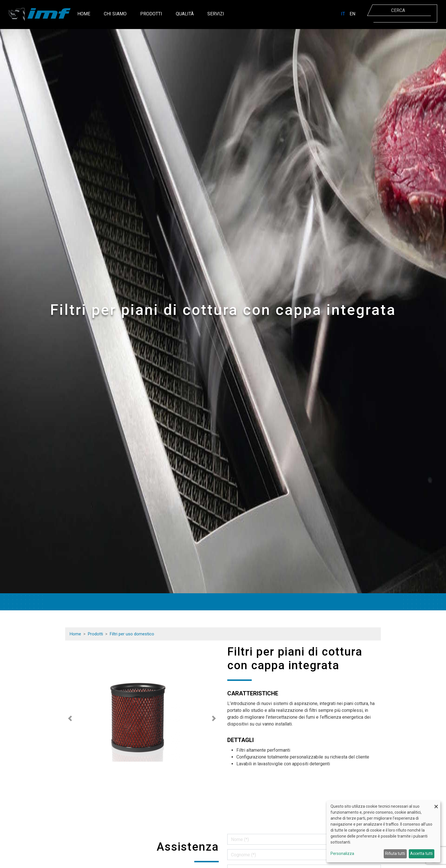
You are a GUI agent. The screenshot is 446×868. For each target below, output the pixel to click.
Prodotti (151, 14)
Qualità (185, 14)
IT (343, 14)
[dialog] (383, 831)
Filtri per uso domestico (132, 634)
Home (84, 14)
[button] (70, 718)
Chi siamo (115, 14)
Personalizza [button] (342, 853)
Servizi (216, 14)
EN (352, 14)
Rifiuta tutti (395, 853)
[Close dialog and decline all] (436, 804)
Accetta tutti (421, 853)
